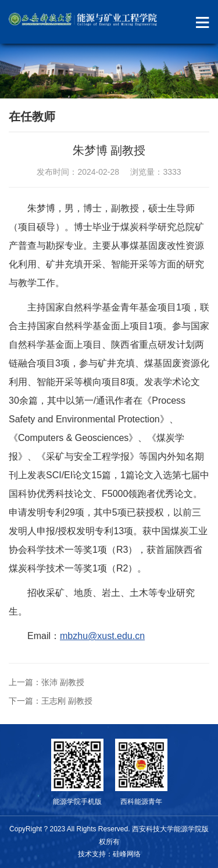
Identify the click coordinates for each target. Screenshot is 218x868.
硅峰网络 (127, 854)
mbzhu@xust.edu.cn (102, 636)
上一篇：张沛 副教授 (47, 682)
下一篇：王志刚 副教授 (51, 701)
